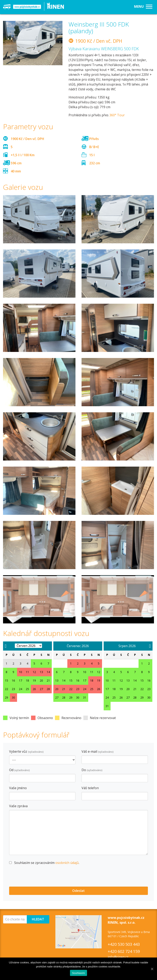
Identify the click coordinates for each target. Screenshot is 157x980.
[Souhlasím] (152, 969)
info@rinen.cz (118, 957)
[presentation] (40, 877)
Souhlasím (78, 973)
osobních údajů (67, 863)
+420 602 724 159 (124, 951)
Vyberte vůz (26, 751)
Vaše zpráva (18, 806)
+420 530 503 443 (124, 944)
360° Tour (117, 115)
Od (19, 770)
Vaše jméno (18, 788)
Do (92, 770)
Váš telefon (90, 788)
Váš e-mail (97, 751)
